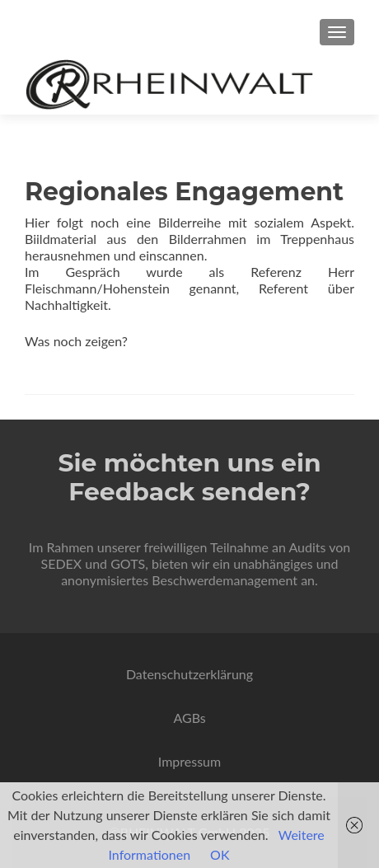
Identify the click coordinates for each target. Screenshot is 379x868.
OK (220, 854)
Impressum (189, 761)
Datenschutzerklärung (189, 674)
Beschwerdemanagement (225, 580)
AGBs (189, 718)
